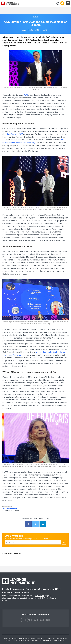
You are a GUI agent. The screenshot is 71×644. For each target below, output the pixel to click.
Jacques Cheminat (10, 508)
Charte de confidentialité (57, 638)
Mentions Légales (38, 638)
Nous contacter (10, 638)
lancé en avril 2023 (15, 134)
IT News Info (39, 596)
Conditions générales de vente (17, 641)
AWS (26, 95)
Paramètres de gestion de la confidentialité (49, 641)
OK (64, 542)
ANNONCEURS (24, 638)
